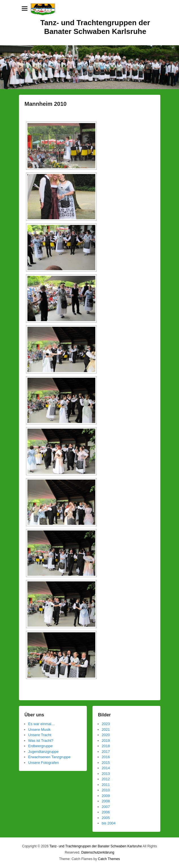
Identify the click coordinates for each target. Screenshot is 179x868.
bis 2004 (109, 823)
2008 (106, 801)
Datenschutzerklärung (98, 852)
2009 (106, 796)
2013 (106, 774)
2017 (106, 752)
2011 (106, 785)
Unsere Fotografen (44, 763)
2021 (106, 730)
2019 (106, 741)
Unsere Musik (39, 730)
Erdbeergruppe (41, 746)
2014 (106, 768)
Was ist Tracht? (41, 741)
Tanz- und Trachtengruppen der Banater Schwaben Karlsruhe (95, 27)
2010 (106, 790)
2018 (106, 746)
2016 (106, 757)
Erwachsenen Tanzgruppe (49, 757)
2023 (106, 724)
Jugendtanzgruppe (44, 752)
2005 (106, 818)
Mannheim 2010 (46, 104)
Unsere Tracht (40, 735)
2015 (106, 763)
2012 (106, 779)
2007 (106, 807)
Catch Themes (109, 859)
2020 (106, 735)
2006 (106, 812)
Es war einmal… (42, 724)
